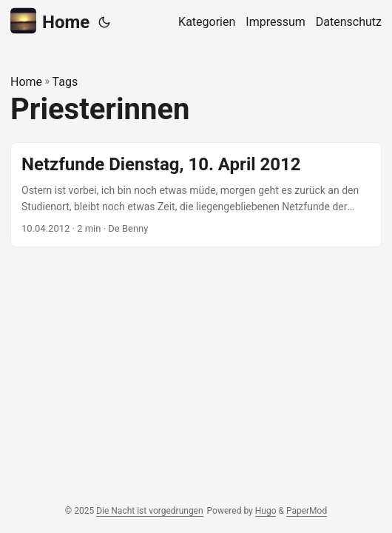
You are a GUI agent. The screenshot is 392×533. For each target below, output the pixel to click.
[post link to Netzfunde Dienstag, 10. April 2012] (196, 195)
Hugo (266, 511)
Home (50, 21)
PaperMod (307, 511)
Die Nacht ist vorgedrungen (149, 511)
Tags (65, 82)
